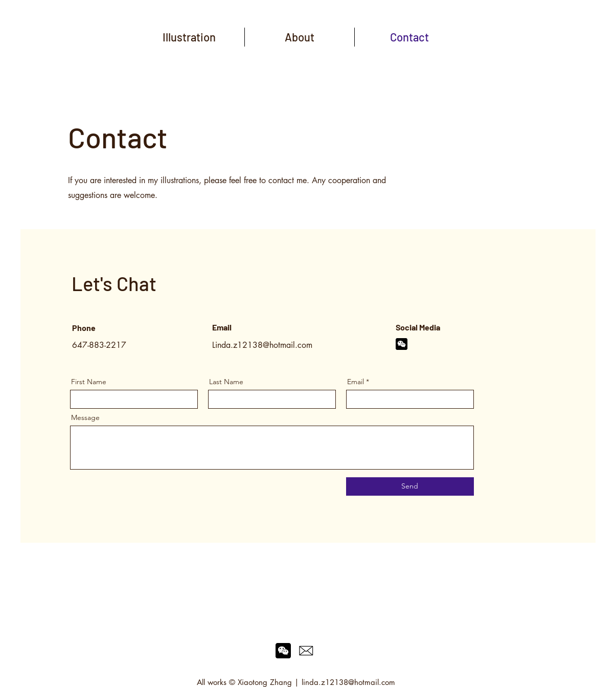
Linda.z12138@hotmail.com (262, 345)
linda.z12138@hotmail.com (348, 682)
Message (85, 417)
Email (356, 382)
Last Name (226, 382)
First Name (89, 382)
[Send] (410, 486)
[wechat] (402, 344)
